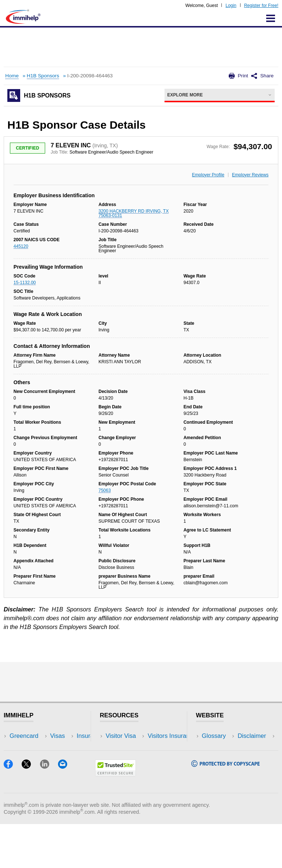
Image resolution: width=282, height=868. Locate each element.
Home (12, 76)
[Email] (66, 810)
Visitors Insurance (130, 747)
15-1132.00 (25, 283)
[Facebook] (13, 810)
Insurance (23, 758)
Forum (18, 769)
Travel (68, 747)
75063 (104, 490)
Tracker (20, 780)
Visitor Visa (121, 736)
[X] (31, 810)
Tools (66, 769)
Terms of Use (220, 769)
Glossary (214, 736)
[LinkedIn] (49, 810)
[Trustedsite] (115, 818)
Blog (65, 780)
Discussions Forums (133, 769)
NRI (64, 758)
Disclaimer (216, 747)
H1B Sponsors (43, 76)
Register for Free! (261, 5)
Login (231, 5)
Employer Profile (208, 175)
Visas (17, 747)
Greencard (24, 736)
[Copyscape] (225, 808)
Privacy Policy (221, 758)
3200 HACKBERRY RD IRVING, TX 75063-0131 (133, 213)
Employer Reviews (250, 175)
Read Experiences (131, 758)
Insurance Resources (135, 780)
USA (65, 736)
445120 (21, 246)
